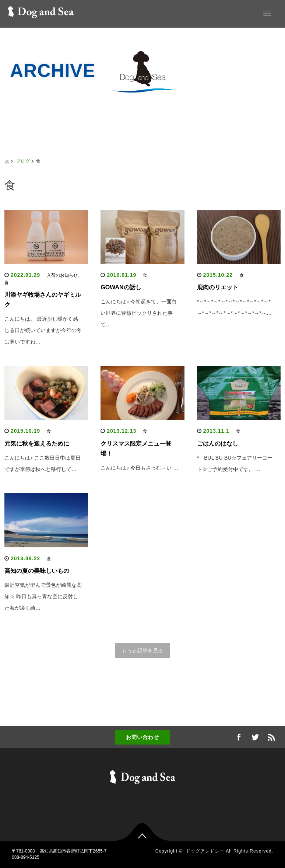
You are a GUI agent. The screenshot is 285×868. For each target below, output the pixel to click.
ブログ (23, 161)
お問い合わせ (142, 737)
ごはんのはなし (218, 444)
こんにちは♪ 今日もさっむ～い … (139, 468)
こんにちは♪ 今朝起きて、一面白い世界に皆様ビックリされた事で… (139, 313)
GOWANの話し (121, 287)
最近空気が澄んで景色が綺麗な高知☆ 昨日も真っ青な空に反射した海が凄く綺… (43, 596)
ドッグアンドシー (205, 851)
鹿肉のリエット (218, 287)
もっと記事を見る (142, 651)
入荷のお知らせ (62, 275)
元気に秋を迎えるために (37, 444)
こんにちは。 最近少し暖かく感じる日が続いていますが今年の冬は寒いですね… (43, 330)
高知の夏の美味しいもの (37, 571)
